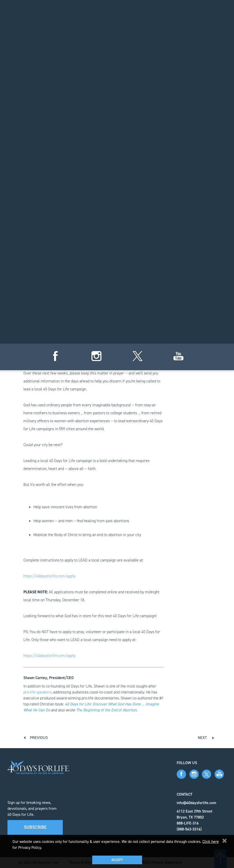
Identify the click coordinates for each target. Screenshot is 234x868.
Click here (211, 842)
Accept (117, 860)
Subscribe (35, 827)
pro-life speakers (37, 692)
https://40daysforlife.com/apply (49, 576)
